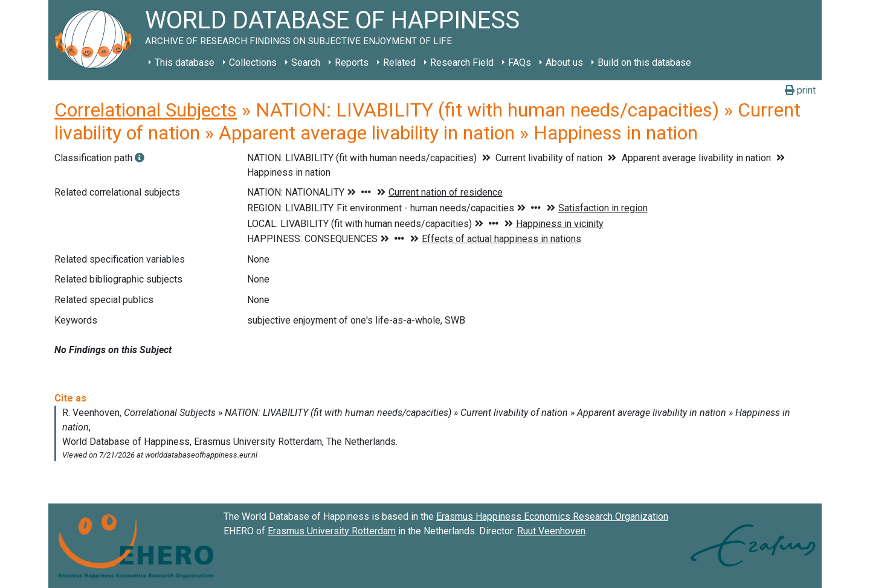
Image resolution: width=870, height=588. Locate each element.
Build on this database (644, 62)
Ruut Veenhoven (551, 531)
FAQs (520, 62)
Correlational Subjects (146, 110)
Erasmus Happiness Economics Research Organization (552, 516)
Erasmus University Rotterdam (332, 531)
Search (306, 62)
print (800, 90)
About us (564, 62)
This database (185, 62)
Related (399, 62)
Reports (352, 62)
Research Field (462, 62)
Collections (253, 62)
